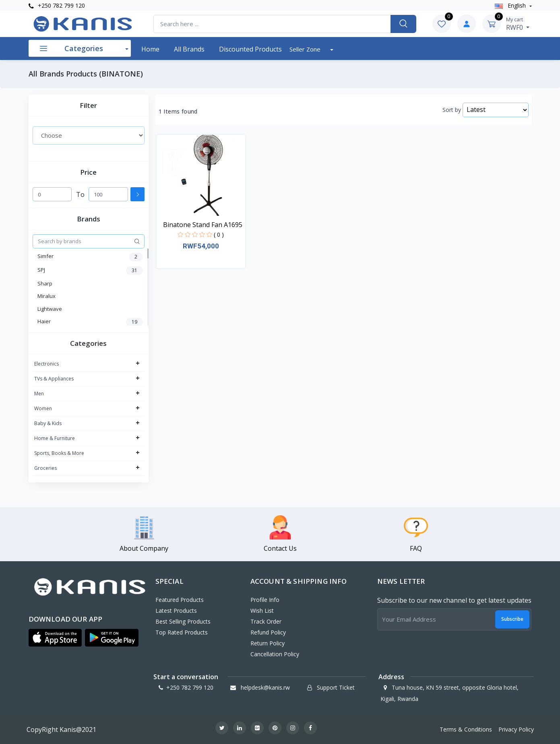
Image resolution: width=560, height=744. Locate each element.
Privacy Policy (516, 729)
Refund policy (268, 632)
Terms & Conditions (466, 729)
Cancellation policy (275, 654)
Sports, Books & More (59, 453)
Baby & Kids (48, 423)
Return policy (268, 643)
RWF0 (518, 24)
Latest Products (176, 611)
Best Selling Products (183, 621)
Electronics (46, 364)
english (511, 5)
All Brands (189, 49)
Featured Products (180, 600)
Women (43, 408)
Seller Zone (306, 49)
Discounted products (250, 49)
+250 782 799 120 (57, 5)
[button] (55, 638)
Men (39, 394)
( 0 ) (219, 235)
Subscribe (512, 619)
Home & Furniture (55, 438)
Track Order (266, 621)
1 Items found (178, 112)
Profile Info (265, 600)
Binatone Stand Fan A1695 (203, 225)
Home (150, 49)
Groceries (45, 468)
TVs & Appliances (54, 379)
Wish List (262, 611)
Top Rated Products (182, 632)
